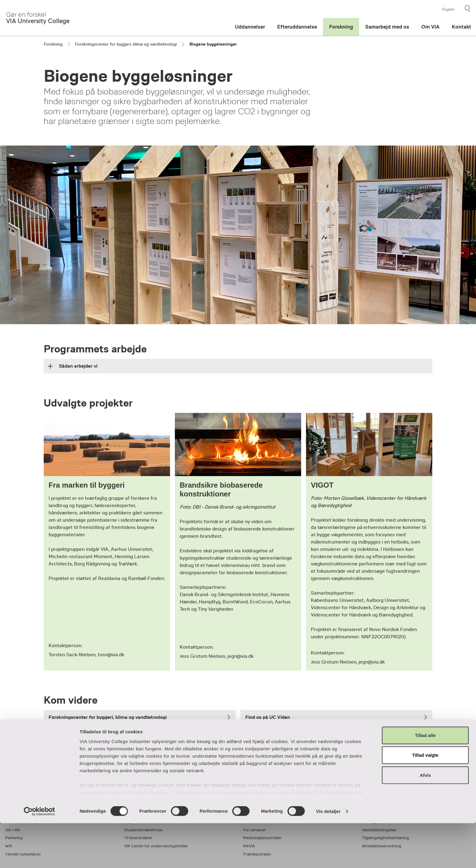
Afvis (425, 820)
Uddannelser (250, 27)
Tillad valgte (425, 800)
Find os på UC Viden (336, 717)
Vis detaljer (328, 856)
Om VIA (430, 27)
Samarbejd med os (387, 27)
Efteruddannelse (297, 27)
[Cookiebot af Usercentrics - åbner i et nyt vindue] (39, 856)
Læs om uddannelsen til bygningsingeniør (140, 742)
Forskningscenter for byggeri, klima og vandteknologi (126, 44)
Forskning (341, 27)
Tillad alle (425, 780)
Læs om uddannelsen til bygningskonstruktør (336, 742)
